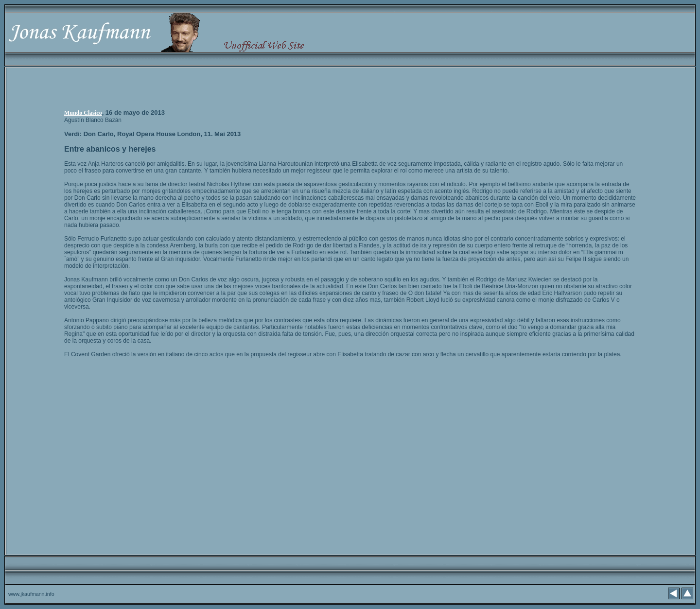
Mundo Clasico (83, 113)
